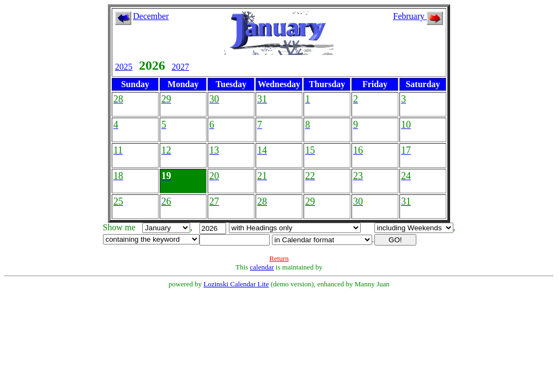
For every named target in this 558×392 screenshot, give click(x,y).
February (418, 16)
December (151, 16)
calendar (262, 267)
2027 (180, 67)
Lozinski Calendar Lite (236, 284)
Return (279, 258)
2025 (124, 67)
